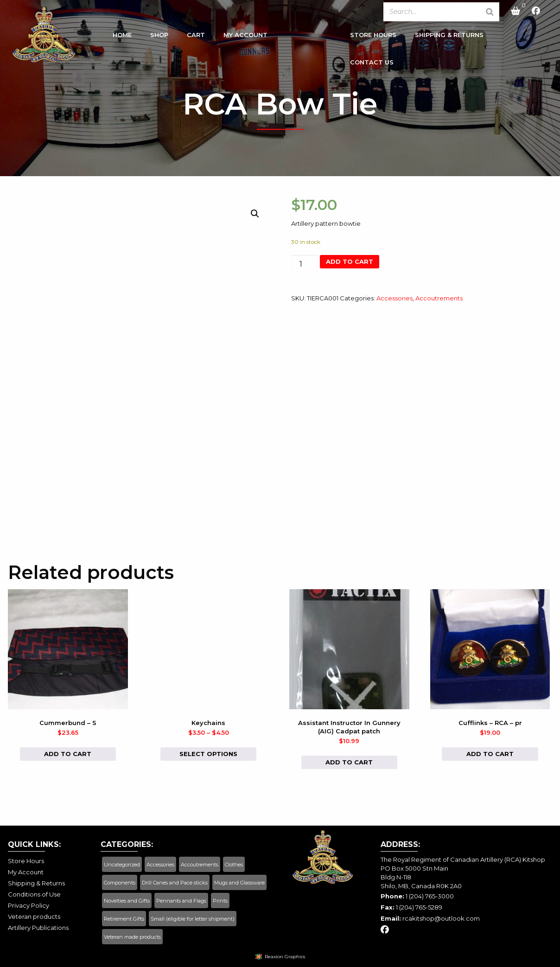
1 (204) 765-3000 (430, 896)
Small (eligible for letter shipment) (193, 919)
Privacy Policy (29, 905)
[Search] (490, 12)
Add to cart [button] (68, 754)
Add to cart (350, 261)
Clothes (234, 865)
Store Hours (373, 37)
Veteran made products (132, 937)
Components (120, 883)
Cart (196, 37)
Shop (159, 37)
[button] (255, 214)
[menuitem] (122, 39)
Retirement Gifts (124, 919)
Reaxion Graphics (285, 957)
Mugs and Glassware (239, 883)
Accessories (395, 298)
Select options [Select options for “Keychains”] (208, 754)
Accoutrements (439, 298)
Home (122, 37)
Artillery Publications (38, 928)
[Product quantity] (305, 264)
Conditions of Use (34, 894)
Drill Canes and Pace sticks (175, 883)
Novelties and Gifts (127, 901)
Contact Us (372, 64)
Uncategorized (122, 865)
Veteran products (34, 916)
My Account (245, 37)
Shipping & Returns (449, 37)
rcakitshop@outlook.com (441, 918)
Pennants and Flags (181, 901)
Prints (220, 901)
